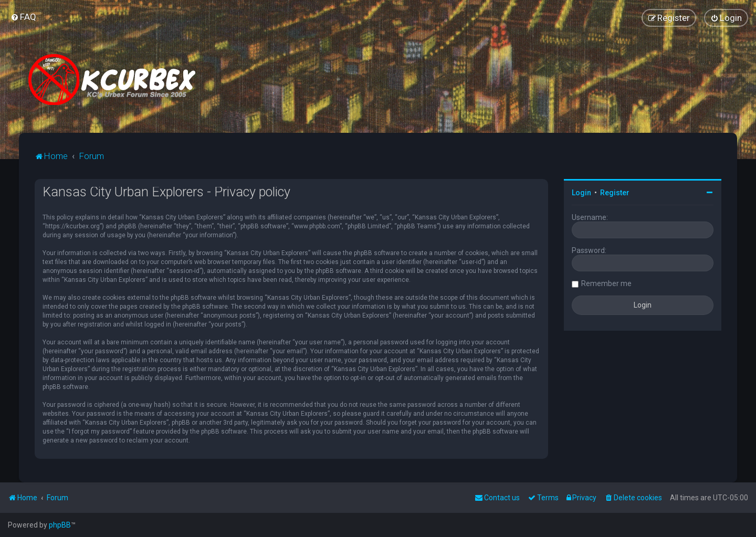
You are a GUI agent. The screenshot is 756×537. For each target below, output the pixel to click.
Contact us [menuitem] (497, 498)
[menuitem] (23, 17)
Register (615, 193)
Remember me (606, 283)
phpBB (60, 525)
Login (581, 193)
